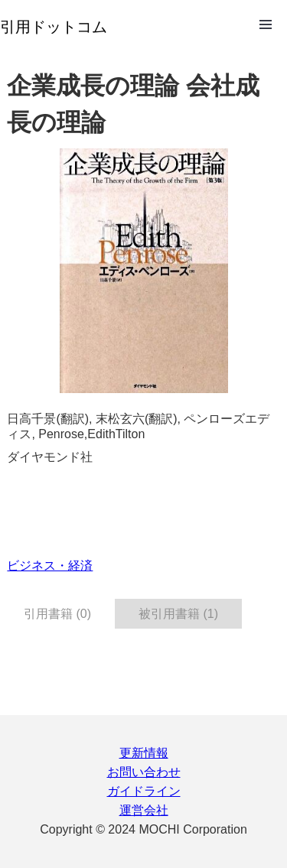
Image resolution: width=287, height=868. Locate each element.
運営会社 (144, 810)
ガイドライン (144, 791)
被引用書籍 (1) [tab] (178, 614)
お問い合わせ (144, 772)
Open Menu (266, 24)
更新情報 (144, 753)
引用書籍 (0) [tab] (57, 614)
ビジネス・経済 (50, 566)
